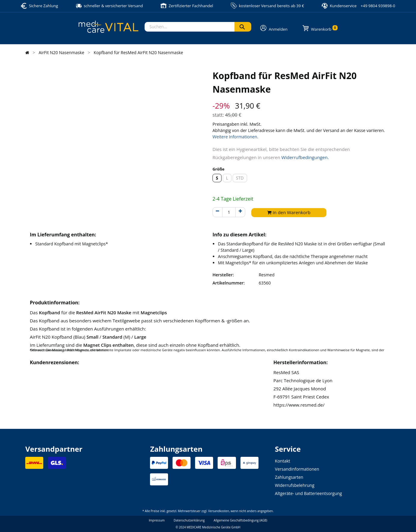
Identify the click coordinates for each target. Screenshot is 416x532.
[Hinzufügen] (240, 212)
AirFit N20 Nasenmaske (62, 52)
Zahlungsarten (289, 477)
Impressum (157, 520)
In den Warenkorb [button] (289, 212)
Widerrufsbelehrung (295, 485)
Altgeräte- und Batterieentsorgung (309, 493)
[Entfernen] (217, 212)
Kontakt (283, 461)
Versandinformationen (297, 469)
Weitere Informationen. (235, 137)
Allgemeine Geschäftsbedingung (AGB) (240, 520)
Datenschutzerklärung (189, 520)
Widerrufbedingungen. (305, 157)
